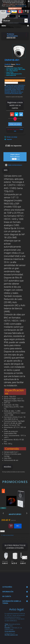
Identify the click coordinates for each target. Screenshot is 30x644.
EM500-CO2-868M (5, 561)
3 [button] (5, 537)
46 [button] (21, 541)
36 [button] (5, 541)
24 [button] (12, 539)
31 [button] (23, 539)
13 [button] (21, 537)
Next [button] (27, 513)
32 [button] (25, 539)
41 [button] (13, 541)
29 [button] (20, 539)
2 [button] (4, 537)
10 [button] (17, 537)
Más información (17, 9)
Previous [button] (3, 513)
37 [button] (6, 541)
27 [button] (17, 539)
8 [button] (13, 537)
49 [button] (25, 541)
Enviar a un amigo (12, 137)
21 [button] (7, 539)
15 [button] (25, 537)
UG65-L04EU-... (22, 561)
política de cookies (21, 6)
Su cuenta (12, 16)
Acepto (11, 9)
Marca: (18, 64)
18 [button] (2, 539)
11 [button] (18, 537)
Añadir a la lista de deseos (15, 165)
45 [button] (19, 541)
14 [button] (23, 537)
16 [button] (26, 537)
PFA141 (12, 561)
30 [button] (21, 539)
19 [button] (4, 539)
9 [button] (15, 537)
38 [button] (8, 541)
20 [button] (5, 539)
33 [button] (26, 539)
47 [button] (22, 541)
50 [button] (27, 541)
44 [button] (17, 541)
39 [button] (9, 541)
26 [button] (15, 539)
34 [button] (28, 539)
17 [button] (28, 537)
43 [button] (16, 541)
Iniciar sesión (24, 16)
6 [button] (10, 537)
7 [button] (12, 537)
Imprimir (9, 139)
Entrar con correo (15, 124)
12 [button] (20, 537)
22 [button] (9, 539)
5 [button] (9, 537)
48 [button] (24, 541)
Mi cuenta (7, 596)
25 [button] (13, 539)
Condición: (8, 64)
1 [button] (2, 537)
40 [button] (11, 541)
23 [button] (10, 539)
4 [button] (7, 537)
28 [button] (18, 539)
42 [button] (14, 541)
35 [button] (3, 541)
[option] (15, 513)
